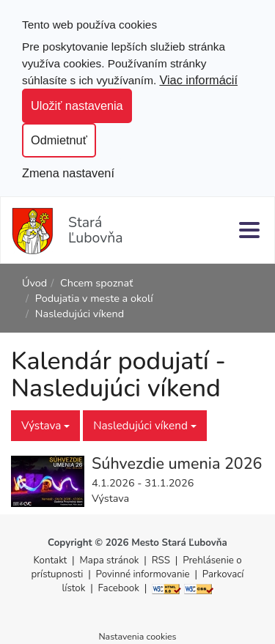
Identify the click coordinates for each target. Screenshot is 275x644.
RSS (162, 560)
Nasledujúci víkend (145, 425)
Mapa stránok (110, 560)
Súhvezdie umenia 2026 (177, 464)
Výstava (45, 425)
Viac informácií (198, 80)
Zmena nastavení (68, 173)
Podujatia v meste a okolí (94, 298)
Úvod (34, 283)
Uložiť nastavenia (77, 106)
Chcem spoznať (96, 283)
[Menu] (249, 230)
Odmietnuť (59, 140)
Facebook (119, 588)
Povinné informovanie (143, 574)
